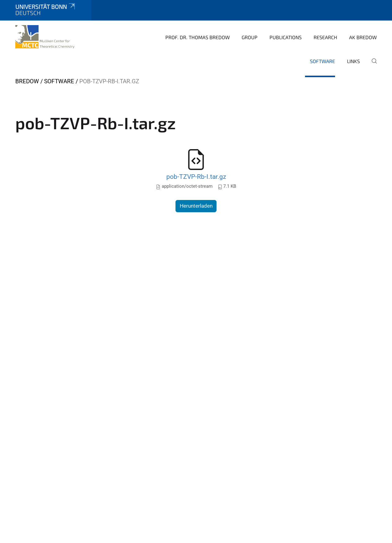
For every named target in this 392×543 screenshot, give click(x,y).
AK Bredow (363, 37)
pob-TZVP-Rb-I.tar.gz (196, 177)
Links (353, 61)
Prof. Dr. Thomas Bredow (198, 37)
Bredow (27, 81)
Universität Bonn (46, 7)
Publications (286, 37)
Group (250, 37)
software (322, 61)
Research (325, 37)
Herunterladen (196, 206)
